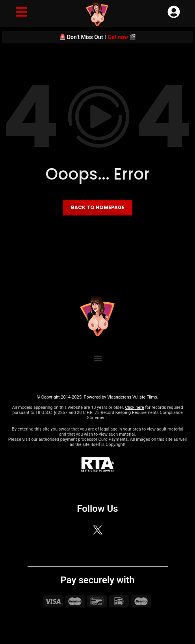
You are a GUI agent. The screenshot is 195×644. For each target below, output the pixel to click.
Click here (135, 407)
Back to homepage (98, 207)
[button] (97, 358)
